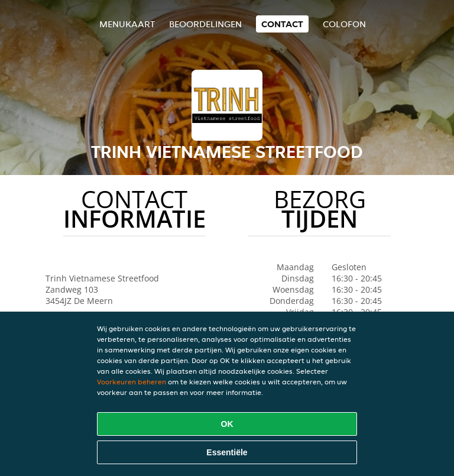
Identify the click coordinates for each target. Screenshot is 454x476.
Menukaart (127, 24)
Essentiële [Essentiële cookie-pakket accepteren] (227, 452)
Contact (282, 24)
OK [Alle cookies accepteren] (227, 424)
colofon (344, 24)
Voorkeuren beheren (132, 382)
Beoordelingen (205, 24)
